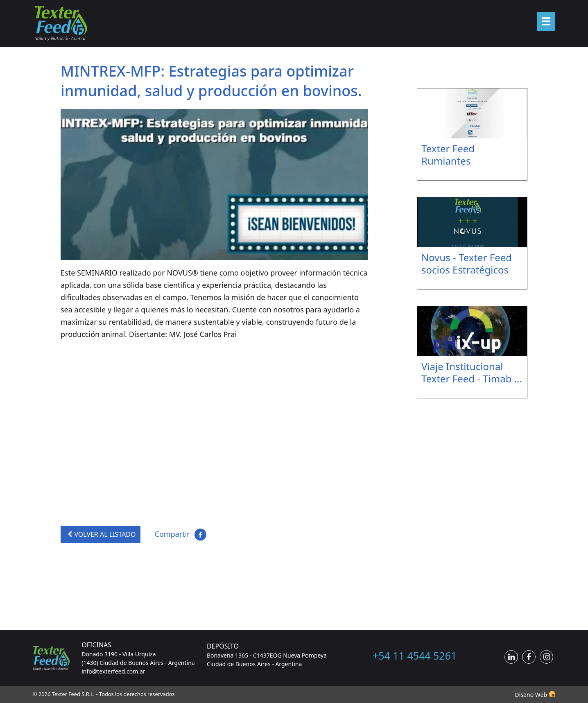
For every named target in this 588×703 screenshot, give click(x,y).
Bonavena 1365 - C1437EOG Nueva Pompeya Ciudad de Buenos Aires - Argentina (267, 660)
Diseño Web (531, 695)
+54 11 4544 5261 (415, 656)
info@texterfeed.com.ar (113, 671)
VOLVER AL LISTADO (101, 534)
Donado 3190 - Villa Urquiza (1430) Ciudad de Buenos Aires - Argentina (138, 658)
